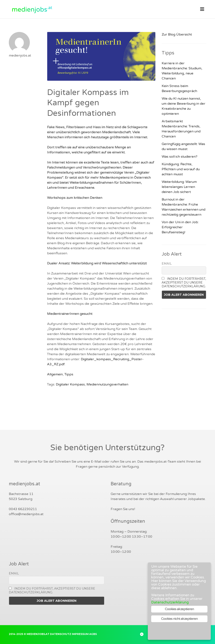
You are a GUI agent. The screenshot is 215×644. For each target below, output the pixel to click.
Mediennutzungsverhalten (107, 384)
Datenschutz (61, 634)
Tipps (69, 374)
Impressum (80, 634)
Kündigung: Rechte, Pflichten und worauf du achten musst (181, 169)
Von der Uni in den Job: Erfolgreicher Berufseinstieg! (180, 227)
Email (167, 264)
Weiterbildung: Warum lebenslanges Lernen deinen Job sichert (179, 187)
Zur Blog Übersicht (177, 34)
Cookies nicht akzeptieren (179, 619)
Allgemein (55, 374)
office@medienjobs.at (26, 514)
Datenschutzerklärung (170, 602)
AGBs (93, 634)
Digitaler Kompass (70, 384)
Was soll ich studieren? (180, 157)
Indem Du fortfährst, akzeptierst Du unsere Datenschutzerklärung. (184, 282)
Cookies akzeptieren (179, 609)
